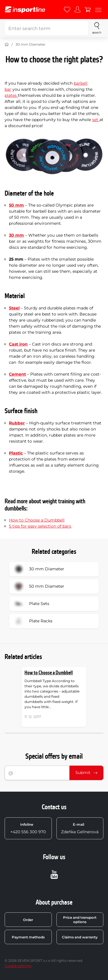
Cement (17, 374)
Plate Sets (31, 604)
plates (11, 95)
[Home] (7, 44)
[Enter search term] (47, 28)
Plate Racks (33, 621)
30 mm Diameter (31, 44)
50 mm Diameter (39, 586)
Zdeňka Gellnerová (80, 828)
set (96, 120)
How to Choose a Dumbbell (37, 520)
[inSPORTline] (25, 10)
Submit (86, 773)
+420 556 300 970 (28, 828)
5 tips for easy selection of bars (40, 526)
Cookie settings (18, 966)
